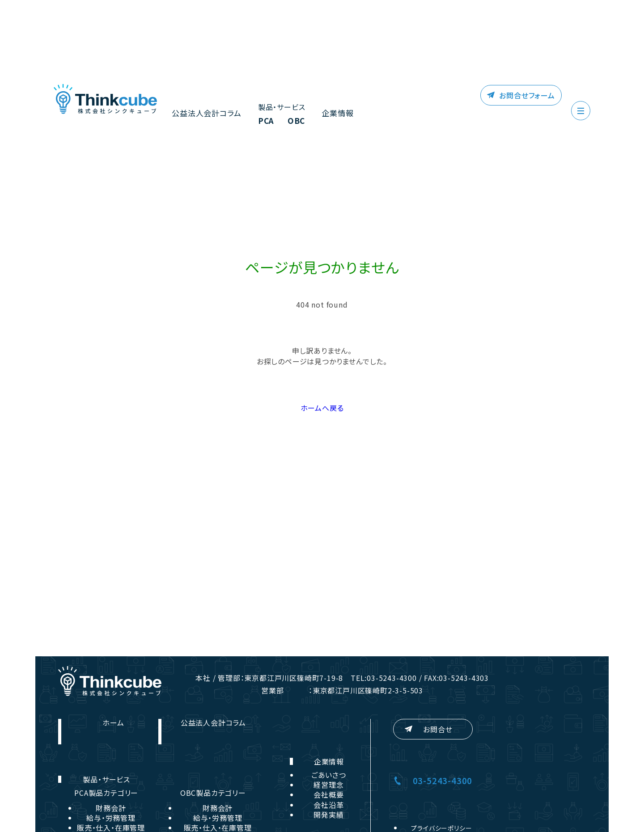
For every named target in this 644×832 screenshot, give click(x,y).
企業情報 (333, 113)
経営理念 (328, 785)
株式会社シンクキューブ (105, 99)
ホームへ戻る (322, 408)
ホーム (113, 722)
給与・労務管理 (111, 818)
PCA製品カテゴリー (106, 793)
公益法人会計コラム (204, 113)
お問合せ (438, 729)
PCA (261, 122)
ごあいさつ (329, 775)
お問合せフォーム (527, 95)
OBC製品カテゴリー (213, 793)
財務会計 (111, 808)
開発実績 (328, 815)
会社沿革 (328, 805)
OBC (292, 122)
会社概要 (328, 794)
